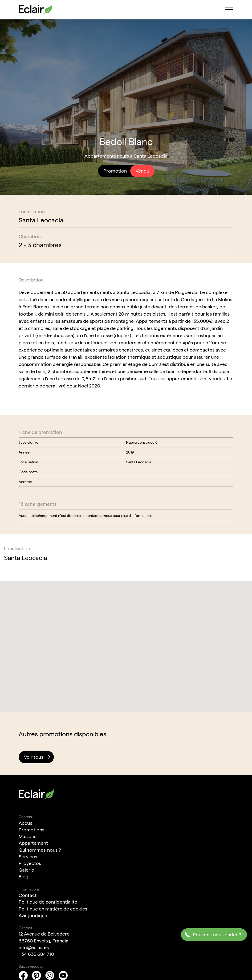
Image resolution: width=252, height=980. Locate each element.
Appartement (33, 843)
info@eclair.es (34, 947)
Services (28, 857)
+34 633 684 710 (36, 954)
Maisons (27, 836)
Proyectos (30, 863)
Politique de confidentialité (48, 902)
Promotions (31, 830)
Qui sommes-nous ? (40, 850)
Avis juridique (33, 915)
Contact (28, 895)
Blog (24, 877)
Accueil (27, 823)
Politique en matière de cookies (53, 909)
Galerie (26, 870)
